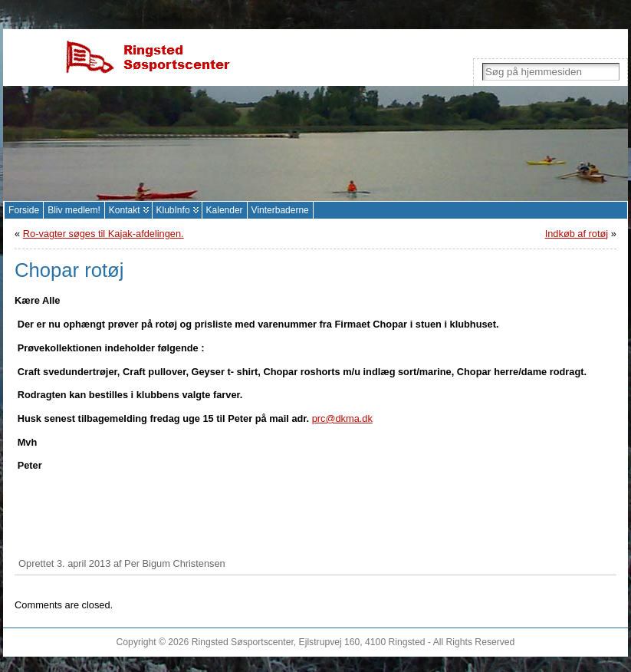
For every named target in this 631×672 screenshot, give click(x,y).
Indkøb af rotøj (577, 234)
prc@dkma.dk (342, 418)
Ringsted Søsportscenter (243, 642)
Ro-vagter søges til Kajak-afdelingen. (104, 234)
